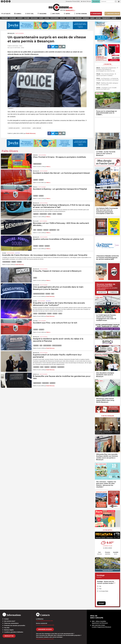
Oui (100, 586)
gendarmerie (53, 230)
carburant (46, 230)
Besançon (11, 33)
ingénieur (47, 367)
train (53, 294)
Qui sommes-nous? (10, 621)
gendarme (53, 383)
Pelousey (36, 221)
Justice (17, 253)
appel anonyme (37, 383)
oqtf (41, 345)
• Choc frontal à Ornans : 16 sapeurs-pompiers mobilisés (106, 75)
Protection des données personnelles (15, 626)
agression (36, 214)
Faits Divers (19, 33)
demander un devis (45, 629)
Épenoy (35, 187)
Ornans (35, 155)
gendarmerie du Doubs (39, 294)
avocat (35, 314)
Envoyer (101, 603)
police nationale (37, 128)
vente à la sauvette (57, 345)
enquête (14, 262)
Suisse (4, 253)
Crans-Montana (6, 262)
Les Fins (35, 321)
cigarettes (36, 345)
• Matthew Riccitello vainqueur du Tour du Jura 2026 (107, 84)
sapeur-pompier (37, 164)
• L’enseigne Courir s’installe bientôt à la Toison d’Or (106, 88)
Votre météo (108, 530)
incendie (36, 246)
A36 (35, 230)
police (50, 214)
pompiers (47, 246)
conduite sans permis (14, 128)
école (42, 367)
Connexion (113, 292)
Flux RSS (7, 628)
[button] (116, 1)
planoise (41, 246)
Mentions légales (9, 630)
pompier (41, 180)
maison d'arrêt (43, 214)
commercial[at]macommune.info (45, 625)
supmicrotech (61, 367)
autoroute (40, 230)
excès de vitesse (26, 128)
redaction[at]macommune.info (44, 621)
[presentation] (96, 425)
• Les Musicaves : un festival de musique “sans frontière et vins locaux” (108, 79)
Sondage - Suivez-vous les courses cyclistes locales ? (106, 582)
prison (54, 214)
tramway (59, 214)
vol (58, 230)
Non (100, 589)
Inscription (102, 292)
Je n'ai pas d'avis (104, 591)
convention (36, 367)
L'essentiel (108, 64)
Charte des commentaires (11, 623)
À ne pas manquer (108, 416)
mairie (60, 314)
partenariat (53, 367)
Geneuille (36, 374)
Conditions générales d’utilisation (14, 632)
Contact (6, 619)
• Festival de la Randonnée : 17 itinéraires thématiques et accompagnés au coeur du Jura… (107, 69)
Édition (63, 10)
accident (36, 180)
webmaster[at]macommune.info (45, 639)
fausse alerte (46, 383)
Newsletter (9, 636)
